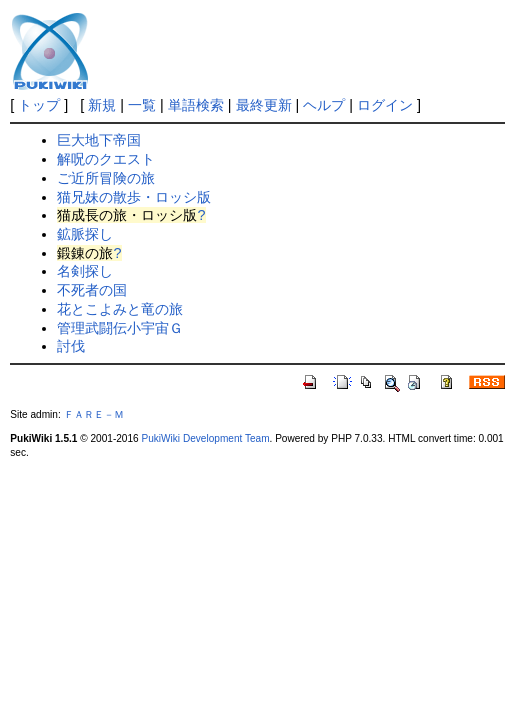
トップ (39, 105)
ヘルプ (324, 105)
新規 (102, 105)
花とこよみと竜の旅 (120, 309)
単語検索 (196, 105)
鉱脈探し (85, 234)
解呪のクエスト (106, 159)
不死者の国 (92, 290)
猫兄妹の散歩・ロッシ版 (134, 197)
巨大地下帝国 (99, 140)
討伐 (71, 346)
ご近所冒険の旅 (106, 178)
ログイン (385, 105)
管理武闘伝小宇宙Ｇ (120, 328)
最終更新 (264, 105)
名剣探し (85, 271)
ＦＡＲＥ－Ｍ (94, 414)
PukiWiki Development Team (205, 438)
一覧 (142, 105)
